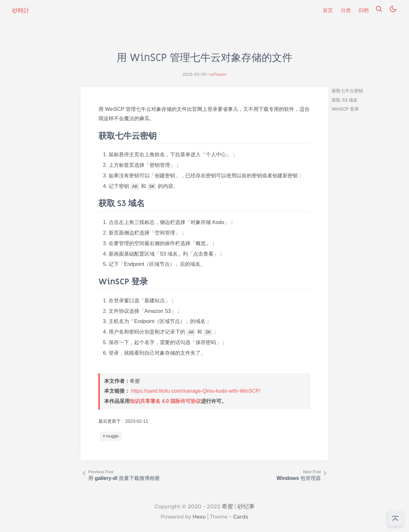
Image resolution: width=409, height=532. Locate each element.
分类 (346, 10)
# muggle (111, 436)
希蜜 (228, 506)
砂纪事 (246, 506)
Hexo (199, 517)
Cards (241, 517)
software (218, 74)
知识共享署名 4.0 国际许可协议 (165, 401)
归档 (364, 10)
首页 (328, 10)
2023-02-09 (194, 74)
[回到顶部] (395, 518)
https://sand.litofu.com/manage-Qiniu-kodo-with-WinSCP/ (196, 391)
